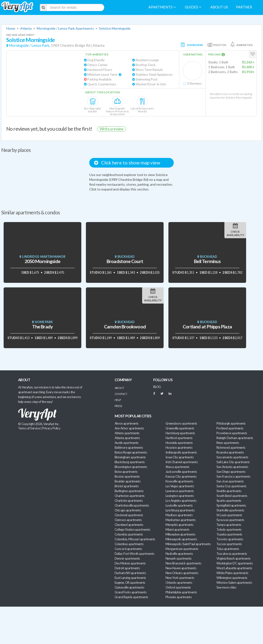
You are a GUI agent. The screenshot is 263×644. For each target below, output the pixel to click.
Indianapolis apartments (181, 452)
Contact (121, 394)
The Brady (42, 327)
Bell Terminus (207, 261)
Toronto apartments (230, 539)
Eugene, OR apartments (130, 583)
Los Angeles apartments (181, 501)
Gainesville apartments (129, 587)
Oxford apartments (178, 587)
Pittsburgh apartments (231, 423)
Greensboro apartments (181, 423)
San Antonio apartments (232, 467)
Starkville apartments (230, 510)
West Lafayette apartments (234, 568)
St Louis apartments (229, 515)
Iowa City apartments (180, 457)
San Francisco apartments (233, 476)
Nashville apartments (179, 554)
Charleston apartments (130, 496)
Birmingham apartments (130, 457)
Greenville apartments (180, 428)
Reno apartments (228, 443)
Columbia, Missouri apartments (135, 539)
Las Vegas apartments (180, 486)
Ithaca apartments (177, 467)
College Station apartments (132, 529)
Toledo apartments (229, 529)
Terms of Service (29, 428)
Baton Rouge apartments (131, 452)
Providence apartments (232, 433)
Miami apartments (177, 529)
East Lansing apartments (130, 578)
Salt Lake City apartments (233, 462)
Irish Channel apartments (182, 462)
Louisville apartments (179, 505)
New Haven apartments (181, 568)
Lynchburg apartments (180, 510)
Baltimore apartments (129, 447)
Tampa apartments (229, 525)
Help (118, 400)
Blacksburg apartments (130, 462)
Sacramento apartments (232, 457)
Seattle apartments (229, 491)
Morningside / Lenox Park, (29, 45)
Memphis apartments (179, 525)
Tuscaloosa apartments (232, 554)
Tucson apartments (229, 544)
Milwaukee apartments (180, 534)
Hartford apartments (179, 438)
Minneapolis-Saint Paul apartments (188, 544)
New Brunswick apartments (183, 563)
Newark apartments (179, 558)
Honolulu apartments (179, 443)
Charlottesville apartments (132, 505)
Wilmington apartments (232, 578)
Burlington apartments (129, 491)
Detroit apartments (127, 568)
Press (118, 406)
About (119, 388)
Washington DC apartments (235, 563)
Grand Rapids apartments (131, 597)
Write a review (111, 129)
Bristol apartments (127, 486)
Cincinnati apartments (129, 515)
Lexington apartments (180, 496)
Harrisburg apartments (180, 433)
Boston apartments (127, 476)
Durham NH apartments (130, 573)
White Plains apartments (232, 573)
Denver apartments (127, 558)
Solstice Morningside (115, 28)
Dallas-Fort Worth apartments (134, 554)
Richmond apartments (231, 447)
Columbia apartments (129, 534)
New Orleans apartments (182, 573)
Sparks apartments (229, 501)
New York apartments (180, 578)
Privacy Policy (51, 428)
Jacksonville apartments (181, 472)
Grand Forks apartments (131, 592)
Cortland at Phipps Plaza (207, 327)
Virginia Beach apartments (233, 558)
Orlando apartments (179, 583)
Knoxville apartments (179, 481)
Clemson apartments (128, 520)
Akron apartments (126, 423)
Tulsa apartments (228, 549)
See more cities (226, 587)
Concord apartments (128, 549)
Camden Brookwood (125, 327)
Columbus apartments (129, 544)
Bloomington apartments (131, 467)
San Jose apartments (230, 481)
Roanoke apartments (230, 452)
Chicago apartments (128, 510)
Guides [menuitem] (193, 7)
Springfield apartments (231, 505)
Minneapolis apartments (181, 539)
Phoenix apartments (179, 597)
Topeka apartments (229, 534)
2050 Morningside (42, 261)
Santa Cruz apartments (231, 486)
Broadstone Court (125, 261)
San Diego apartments (231, 472)
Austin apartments (127, 443)
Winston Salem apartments (234, 583)
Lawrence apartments (180, 491)
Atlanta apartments (127, 438)
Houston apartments (179, 447)
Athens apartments (127, 433)
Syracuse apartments (230, 520)
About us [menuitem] (219, 7)
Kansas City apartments (181, 476)
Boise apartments (126, 472)
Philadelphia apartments (181, 592)
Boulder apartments (128, 481)
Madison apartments (179, 515)
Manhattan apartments (180, 520)
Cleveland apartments (129, 525)
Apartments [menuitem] (162, 7)
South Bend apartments (232, 496)
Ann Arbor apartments (129, 428)
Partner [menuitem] (244, 7)
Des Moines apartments (130, 563)
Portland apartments (230, 428)
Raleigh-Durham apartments (235, 438)
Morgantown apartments (182, 549)
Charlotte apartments (129, 501)
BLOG (157, 387)
